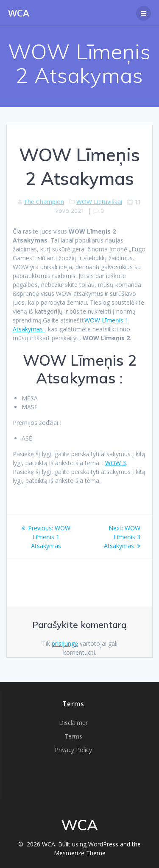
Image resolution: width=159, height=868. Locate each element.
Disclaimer (73, 723)
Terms (73, 736)
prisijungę (65, 643)
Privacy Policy (73, 750)
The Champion (44, 202)
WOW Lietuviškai (99, 202)
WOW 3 (116, 463)
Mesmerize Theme (80, 853)
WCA (19, 13)
